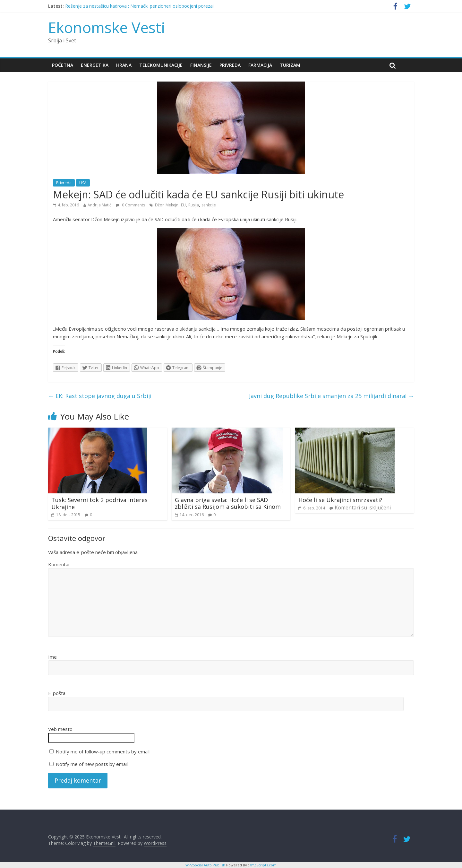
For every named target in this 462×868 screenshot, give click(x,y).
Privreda (230, 65)
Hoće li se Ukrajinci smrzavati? (340, 500)
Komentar (59, 564)
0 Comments (130, 205)
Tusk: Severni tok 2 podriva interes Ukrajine (99, 503)
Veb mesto (60, 729)
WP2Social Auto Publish (205, 865)
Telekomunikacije (161, 65)
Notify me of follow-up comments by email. (103, 751)
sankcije (209, 205)
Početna (63, 65)
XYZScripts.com (263, 865)
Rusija (194, 205)
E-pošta (57, 693)
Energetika (95, 65)
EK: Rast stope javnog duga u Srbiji (100, 396)
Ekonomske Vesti (107, 27)
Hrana (124, 65)
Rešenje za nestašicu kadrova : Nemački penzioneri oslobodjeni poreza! (139, 6)
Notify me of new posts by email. (92, 764)
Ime (52, 657)
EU (183, 205)
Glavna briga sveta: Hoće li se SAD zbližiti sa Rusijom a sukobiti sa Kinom (228, 503)
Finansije (201, 65)
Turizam (290, 65)
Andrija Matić (99, 205)
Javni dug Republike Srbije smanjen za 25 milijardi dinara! (331, 396)
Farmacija (260, 65)
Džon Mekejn (167, 205)
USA (83, 183)
